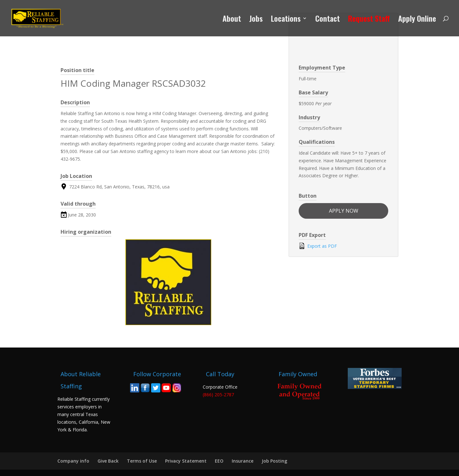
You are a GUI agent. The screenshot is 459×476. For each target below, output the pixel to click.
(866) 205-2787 (218, 395)
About (232, 20)
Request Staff (369, 20)
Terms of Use (142, 461)
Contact (328, 20)
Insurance (243, 461)
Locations (286, 20)
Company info (73, 461)
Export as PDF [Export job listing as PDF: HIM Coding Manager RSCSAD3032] (318, 246)
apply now (344, 211)
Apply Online (417, 20)
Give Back (108, 461)
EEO (219, 461)
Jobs (256, 20)
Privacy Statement (186, 461)
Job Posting (274, 461)
